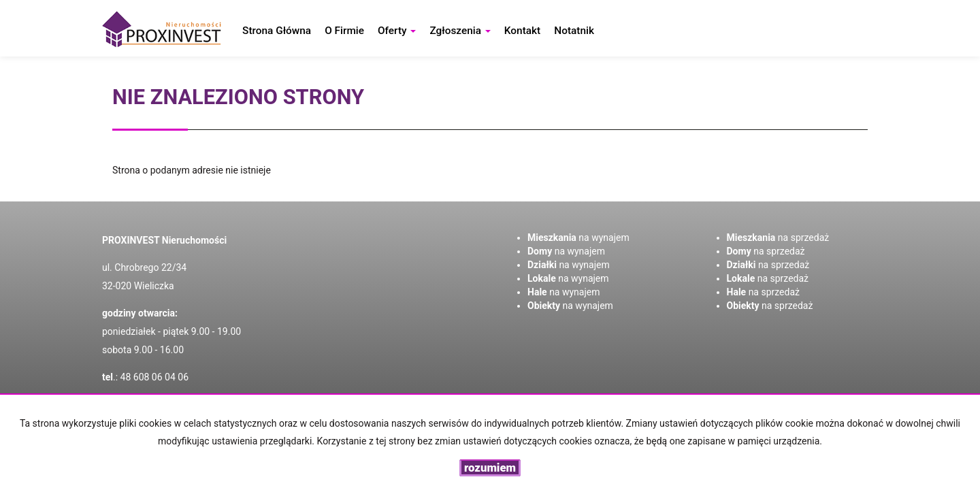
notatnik (574, 31)
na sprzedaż (778, 238)
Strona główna (277, 31)
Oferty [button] (397, 31)
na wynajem (578, 238)
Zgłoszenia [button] (460, 31)
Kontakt (522, 31)
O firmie (344, 31)
